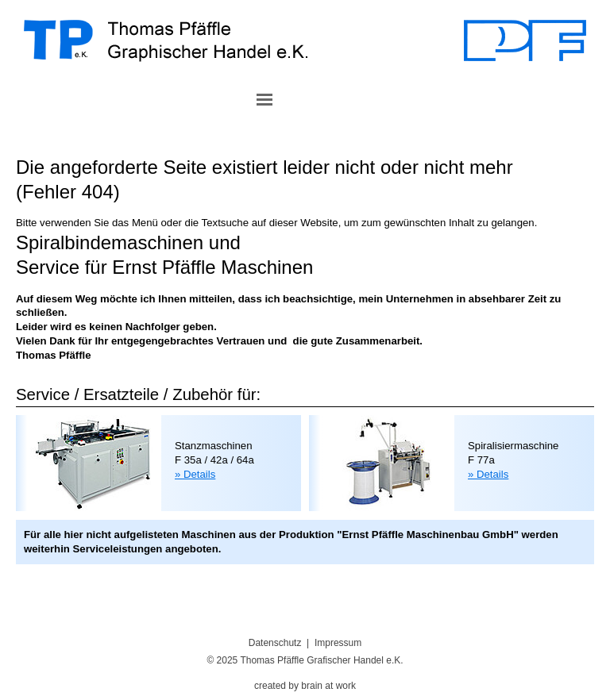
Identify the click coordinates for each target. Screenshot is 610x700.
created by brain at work (305, 686)
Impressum (338, 643)
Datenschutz (275, 643)
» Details (195, 474)
